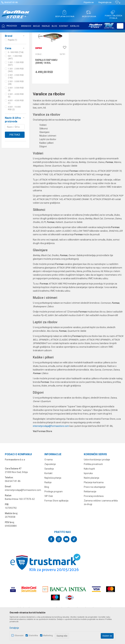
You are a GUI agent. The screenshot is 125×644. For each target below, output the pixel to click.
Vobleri (9, 54)
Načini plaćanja (91, 503)
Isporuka (88, 499)
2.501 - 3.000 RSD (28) (16, 115)
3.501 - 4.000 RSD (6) (16, 128)
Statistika (33, 635)
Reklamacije (90, 517)
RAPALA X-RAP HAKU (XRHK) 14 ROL (46, 87)
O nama (49, 485)
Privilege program (54, 517)
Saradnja (49, 494)
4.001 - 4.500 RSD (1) (16, 134)
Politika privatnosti (93, 490)
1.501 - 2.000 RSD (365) (16, 102)
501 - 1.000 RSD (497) (15, 90)
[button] (120, 26)
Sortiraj (95, 43)
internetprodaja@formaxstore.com (51, 451)
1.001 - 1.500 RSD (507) (16, 96)
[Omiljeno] (118, 3)
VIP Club (49, 522)
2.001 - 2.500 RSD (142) (16, 109)
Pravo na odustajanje (95, 513)
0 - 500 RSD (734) (16, 85)
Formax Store (9, 35)
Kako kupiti (89, 494)
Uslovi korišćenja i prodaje (97, 485)
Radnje (48, 508)
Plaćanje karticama (94, 508)
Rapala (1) (13, 72)
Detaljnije (14, 628)
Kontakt (48, 499)
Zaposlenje (50, 490)
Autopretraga (81, 43)
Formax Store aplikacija (56, 526)
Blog (47, 513)
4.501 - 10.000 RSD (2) (14, 141)
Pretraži (15, 167)
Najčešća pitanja (53, 503)
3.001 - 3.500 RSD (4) (16, 122)
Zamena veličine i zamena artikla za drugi (101, 528)
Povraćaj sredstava (94, 522)
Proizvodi (22, 35)
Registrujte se (105, 2)
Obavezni (19, 635)
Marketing (48, 635)
